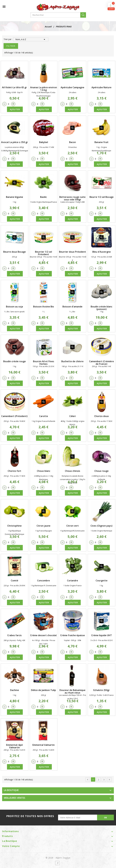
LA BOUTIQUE (11, 790)
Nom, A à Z (31, 39)
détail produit (15, 73)
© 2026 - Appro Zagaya (58, 858)
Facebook (57, 863)
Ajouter (15, 109)
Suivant (109, 780)
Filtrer (11, 46)
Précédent (88, 780)
